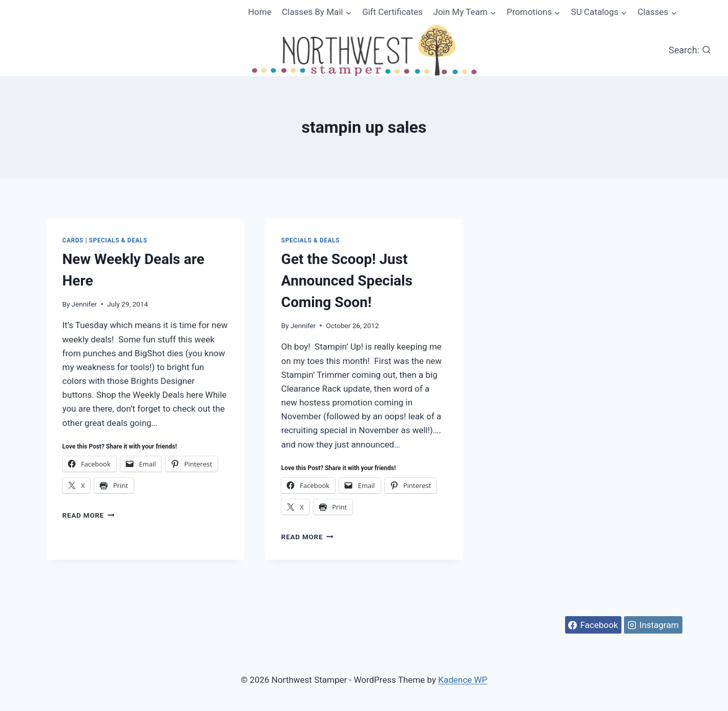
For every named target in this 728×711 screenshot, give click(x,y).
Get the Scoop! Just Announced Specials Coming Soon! (347, 281)
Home (260, 12)
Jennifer (84, 304)
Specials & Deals (118, 240)
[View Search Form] (690, 50)
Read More (89, 515)
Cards (73, 240)
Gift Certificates (392, 12)
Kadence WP (463, 680)
